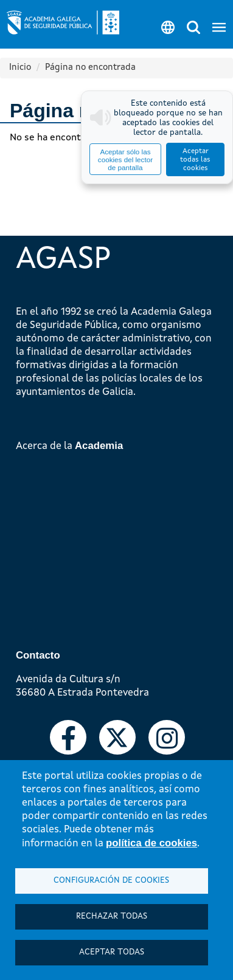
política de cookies (151, 843)
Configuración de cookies (111, 881)
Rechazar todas (112, 917)
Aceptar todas (112, 952)
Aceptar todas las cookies (195, 160)
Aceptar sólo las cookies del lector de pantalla (125, 159)
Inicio (20, 68)
